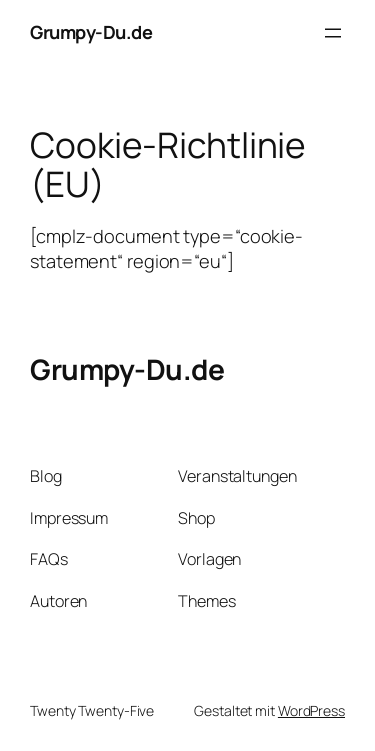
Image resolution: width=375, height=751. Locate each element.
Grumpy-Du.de (91, 32)
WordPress (311, 710)
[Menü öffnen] (333, 33)
